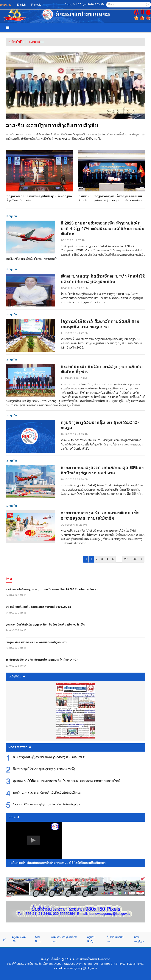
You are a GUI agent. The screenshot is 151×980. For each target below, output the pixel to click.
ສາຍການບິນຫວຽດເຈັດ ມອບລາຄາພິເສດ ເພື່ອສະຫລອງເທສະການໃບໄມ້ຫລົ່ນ (100, 516)
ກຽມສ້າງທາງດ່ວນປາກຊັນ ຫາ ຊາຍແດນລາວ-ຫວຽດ (100, 425)
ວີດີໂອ (14, 817)
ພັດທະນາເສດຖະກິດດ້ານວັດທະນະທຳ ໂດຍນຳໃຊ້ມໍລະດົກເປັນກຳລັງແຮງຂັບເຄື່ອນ (103, 279)
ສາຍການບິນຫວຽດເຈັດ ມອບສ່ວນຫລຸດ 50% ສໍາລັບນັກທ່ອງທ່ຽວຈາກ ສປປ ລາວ (102, 470)
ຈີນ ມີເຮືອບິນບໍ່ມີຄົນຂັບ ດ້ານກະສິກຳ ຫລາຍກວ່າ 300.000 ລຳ (38, 607)
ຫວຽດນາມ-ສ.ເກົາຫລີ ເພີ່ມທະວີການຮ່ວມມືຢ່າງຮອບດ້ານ (36, 642)
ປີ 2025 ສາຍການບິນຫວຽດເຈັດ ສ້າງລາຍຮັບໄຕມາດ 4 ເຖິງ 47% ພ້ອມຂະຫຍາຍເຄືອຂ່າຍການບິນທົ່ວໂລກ (103, 229)
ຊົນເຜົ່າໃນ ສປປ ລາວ (115, 939)
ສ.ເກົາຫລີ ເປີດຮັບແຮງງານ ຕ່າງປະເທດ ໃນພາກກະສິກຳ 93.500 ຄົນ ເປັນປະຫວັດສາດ (52, 589)
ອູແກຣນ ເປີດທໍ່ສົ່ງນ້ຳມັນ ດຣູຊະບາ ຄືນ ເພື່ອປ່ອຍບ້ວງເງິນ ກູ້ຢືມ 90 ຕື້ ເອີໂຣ (45, 625)
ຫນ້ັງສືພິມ (17, 676)
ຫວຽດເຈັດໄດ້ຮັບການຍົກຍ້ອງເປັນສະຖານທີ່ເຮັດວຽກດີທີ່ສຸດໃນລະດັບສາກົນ (39, 176)
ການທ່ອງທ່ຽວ (139, 939)
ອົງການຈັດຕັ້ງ (91, 939)
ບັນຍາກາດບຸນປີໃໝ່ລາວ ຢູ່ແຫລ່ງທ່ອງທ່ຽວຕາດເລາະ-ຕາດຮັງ (44, 769)
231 (127, 559)
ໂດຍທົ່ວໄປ (38, 939)
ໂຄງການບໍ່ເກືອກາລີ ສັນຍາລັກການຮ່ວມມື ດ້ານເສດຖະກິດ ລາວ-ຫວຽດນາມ (100, 324)
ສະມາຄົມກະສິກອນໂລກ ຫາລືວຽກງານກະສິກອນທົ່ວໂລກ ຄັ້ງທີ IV (102, 369)
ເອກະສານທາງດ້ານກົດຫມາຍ (64, 939)
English (21, 5)
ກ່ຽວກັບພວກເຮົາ (19, 939)
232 (135, 559)
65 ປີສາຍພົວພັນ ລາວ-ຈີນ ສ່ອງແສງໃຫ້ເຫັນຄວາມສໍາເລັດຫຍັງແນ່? (42, 660)
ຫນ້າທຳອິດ (16, 42)
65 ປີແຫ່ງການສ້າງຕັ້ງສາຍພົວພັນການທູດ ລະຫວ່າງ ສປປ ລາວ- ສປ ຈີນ (50, 757)
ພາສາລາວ (6, 5)
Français (36, 5)
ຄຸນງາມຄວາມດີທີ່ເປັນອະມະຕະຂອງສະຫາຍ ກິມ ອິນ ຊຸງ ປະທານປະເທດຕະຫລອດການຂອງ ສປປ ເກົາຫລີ (67, 781)
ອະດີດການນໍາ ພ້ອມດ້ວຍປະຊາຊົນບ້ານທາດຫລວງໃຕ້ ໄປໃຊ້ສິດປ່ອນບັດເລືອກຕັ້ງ (57, 863)
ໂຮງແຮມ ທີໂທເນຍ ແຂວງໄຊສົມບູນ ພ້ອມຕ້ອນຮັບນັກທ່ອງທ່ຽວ (46, 805)
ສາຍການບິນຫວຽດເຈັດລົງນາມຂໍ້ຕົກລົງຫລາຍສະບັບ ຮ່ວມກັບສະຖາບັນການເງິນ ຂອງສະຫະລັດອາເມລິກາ (112, 176)
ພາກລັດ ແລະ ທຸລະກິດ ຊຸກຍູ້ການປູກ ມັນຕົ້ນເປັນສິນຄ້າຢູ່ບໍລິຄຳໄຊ (47, 793)
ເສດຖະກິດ (36, 42)
